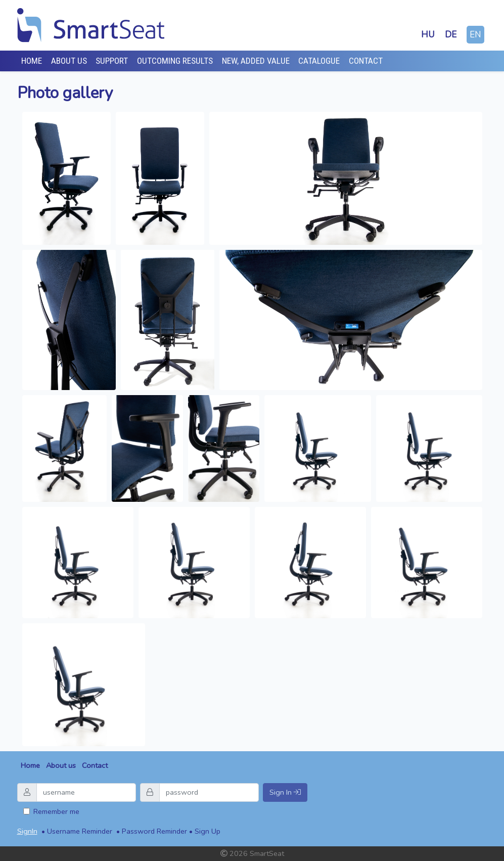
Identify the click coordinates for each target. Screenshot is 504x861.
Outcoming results (175, 61)
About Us (69, 61)
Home (32, 61)
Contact (366, 61)
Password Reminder (154, 831)
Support (112, 61)
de (451, 35)
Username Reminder (80, 831)
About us (61, 765)
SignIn (27, 831)
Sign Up (208, 831)
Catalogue (319, 61)
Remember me (56, 811)
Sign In (285, 792)
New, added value (256, 61)
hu (428, 35)
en (475, 35)
